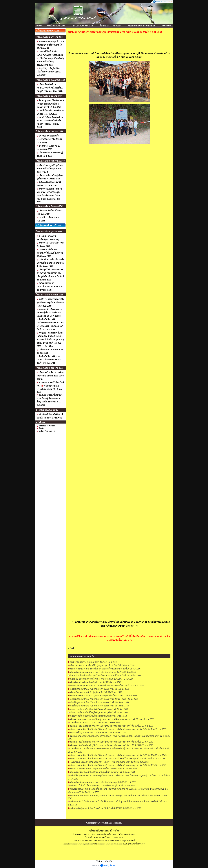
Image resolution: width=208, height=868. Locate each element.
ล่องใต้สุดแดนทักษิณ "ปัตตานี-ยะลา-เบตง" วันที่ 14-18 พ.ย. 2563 (99, 706)
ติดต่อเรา (117, 26)
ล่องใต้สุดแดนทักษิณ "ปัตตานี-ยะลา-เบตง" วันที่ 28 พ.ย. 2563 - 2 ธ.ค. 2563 (104, 699)
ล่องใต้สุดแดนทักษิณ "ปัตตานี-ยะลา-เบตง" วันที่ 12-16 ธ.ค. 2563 (100, 689)
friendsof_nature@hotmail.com (110, 844)
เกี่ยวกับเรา (104, 26)
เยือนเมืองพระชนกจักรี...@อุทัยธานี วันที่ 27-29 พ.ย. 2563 (96, 692)
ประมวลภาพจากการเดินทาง (141, 26)
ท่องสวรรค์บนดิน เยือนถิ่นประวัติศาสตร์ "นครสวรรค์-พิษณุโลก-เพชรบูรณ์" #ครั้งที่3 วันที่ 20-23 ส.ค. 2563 (118, 755)
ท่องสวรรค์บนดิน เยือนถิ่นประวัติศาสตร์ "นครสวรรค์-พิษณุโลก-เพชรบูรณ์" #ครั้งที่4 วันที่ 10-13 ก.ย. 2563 (118, 729)
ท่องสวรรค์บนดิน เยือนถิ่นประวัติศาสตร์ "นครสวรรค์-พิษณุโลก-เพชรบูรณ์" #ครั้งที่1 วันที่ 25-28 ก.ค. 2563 (118, 765)
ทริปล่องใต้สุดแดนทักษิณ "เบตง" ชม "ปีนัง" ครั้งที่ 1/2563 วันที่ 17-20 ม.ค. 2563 (106, 808)
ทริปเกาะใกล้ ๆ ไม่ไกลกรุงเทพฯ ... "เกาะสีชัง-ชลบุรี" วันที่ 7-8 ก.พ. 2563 (103, 786)
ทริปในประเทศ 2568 (56, 26)
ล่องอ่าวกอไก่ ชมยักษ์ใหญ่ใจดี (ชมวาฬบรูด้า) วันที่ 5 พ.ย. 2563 (99, 716)
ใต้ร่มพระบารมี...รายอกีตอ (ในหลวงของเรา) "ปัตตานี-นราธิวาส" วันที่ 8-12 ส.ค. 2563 (109, 762)
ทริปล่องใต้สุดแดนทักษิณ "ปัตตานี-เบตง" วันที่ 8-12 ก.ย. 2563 (98, 733)
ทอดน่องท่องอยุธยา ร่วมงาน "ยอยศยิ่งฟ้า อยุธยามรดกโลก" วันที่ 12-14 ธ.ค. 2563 (107, 686)
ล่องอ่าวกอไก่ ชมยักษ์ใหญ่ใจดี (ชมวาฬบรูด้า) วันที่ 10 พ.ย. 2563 (99, 712)
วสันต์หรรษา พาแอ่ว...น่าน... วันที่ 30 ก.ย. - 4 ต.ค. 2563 (95, 723)
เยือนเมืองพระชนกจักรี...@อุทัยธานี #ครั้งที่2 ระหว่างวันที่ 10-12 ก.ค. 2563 (104, 769)
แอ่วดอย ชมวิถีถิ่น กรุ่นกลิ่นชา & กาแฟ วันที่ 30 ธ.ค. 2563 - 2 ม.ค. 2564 (102, 679)
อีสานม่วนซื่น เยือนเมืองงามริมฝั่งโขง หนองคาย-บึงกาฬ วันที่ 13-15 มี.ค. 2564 (106, 675)
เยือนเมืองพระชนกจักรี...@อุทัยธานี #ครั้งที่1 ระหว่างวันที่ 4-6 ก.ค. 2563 (103, 772)
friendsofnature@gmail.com (82, 844)
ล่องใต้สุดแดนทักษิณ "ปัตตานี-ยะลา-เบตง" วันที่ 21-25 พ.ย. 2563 (99, 702)
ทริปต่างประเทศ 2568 (83, 26)
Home (39, 26)
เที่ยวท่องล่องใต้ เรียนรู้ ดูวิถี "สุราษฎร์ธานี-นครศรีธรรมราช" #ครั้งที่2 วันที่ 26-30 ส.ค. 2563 (112, 745)
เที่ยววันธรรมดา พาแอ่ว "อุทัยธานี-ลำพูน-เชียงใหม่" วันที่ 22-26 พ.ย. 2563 (104, 696)
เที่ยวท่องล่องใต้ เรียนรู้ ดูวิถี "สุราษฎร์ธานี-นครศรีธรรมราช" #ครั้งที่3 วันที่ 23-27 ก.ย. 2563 (112, 726)
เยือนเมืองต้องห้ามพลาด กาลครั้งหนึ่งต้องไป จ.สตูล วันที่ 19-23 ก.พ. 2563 (103, 782)
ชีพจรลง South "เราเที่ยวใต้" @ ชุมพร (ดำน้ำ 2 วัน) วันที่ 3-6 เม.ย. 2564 (102, 665)
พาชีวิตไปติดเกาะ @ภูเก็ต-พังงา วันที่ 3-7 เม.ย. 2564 (94, 662)
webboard (166, 26)
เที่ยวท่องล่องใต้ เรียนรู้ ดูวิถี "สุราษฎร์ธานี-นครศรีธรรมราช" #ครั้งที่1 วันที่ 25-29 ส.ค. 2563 (112, 742)
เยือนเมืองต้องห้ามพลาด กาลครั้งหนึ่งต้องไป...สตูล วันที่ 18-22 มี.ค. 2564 (103, 672)
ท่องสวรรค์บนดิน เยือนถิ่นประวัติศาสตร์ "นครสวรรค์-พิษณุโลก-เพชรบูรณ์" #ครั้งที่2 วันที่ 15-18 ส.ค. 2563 (118, 759)
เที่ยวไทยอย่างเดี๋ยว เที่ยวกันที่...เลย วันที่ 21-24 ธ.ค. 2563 (96, 682)
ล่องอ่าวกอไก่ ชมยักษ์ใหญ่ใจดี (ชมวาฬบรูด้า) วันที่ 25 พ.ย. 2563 (99, 709)
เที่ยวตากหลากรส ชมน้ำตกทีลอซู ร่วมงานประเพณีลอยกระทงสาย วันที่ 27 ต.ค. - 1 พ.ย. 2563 (112, 719)
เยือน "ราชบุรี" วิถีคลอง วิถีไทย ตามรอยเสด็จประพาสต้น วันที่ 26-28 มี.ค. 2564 (106, 669)
